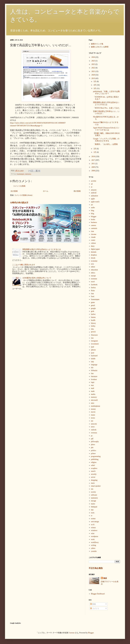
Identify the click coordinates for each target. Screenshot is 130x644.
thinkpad (94, 507)
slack (93, 483)
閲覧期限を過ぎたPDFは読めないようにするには (42, 249)
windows (94, 530)
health (93, 320)
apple (93, 199)
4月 (95, 85)
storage (93, 501)
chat (92, 231)
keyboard (94, 356)
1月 (95, 152)
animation (94, 196)
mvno (93, 418)
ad (92, 184)
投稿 (93, 604)
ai (92, 187)
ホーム (46, 191)
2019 (93, 78)
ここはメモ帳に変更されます (24, 265)
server (93, 477)
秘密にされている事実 (100, 47)
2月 (95, 149)
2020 (93, 75)
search (93, 471)
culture (93, 243)
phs (92, 448)
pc (92, 436)
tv (92, 516)
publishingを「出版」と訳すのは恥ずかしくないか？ (106, 92)
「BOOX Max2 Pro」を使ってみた (106, 108)
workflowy (95, 542)
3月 (95, 88)
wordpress (95, 536)
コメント (95, 608)
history (93, 323)
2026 (93, 57)
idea (92, 329)
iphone (93, 350)
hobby (93, 326)
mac (92, 385)
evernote (94, 279)
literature (94, 376)
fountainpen (20, 174)
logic (93, 382)
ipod (93, 353)
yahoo (93, 548)
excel (93, 282)
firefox (93, 288)
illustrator (94, 335)
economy (94, 261)
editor (93, 267)
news (93, 427)
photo (93, 445)
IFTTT (93, 332)
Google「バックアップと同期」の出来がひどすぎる (106, 140)
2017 (93, 160)
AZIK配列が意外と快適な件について (37, 278)
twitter (93, 519)
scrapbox (94, 468)
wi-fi (93, 525)
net (92, 421)
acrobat (94, 181)
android (94, 193)
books (93, 220)
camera (93, 225)
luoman (72, 633)
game (93, 302)
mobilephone (96, 406)
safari (93, 465)
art (92, 205)
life (92, 368)
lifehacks (94, 370)
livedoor (94, 379)
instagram (94, 341)
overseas (94, 433)
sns (92, 489)
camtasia (94, 228)
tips (92, 510)
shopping (94, 480)
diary (93, 246)
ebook (93, 258)
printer (93, 454)
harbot (93, 314)
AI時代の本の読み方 (19, 203)
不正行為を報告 (96, 568)
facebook (94, 285)
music (93, 415)
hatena (93, 317)
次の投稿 (14, 191)
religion (94, 462)
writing (93, 545)
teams (93, 504)
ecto (92, 264)
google (93, 308)
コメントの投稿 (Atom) (23, 195)
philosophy (95, 442)
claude (93, 237)
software (94, 495)
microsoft (94, 400)
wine (93, 533)
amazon (94, 190)
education (94, 270)
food (93, 296)
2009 (93, 167)
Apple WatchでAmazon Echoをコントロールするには (106, 129)
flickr (93, 291)
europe (93, 276)
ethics (93, 273)
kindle (93, 359)
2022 (93, 68)
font (92, 294)
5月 (95, 81)
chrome (94, 234)
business (94, 222)
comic (93, 240)
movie (93, 412)
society (93, 492)
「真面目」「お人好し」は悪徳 (105, 144)
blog (93, 214)
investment (95, 344)
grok (93, 311)
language (94, 365)
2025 (93, 61)
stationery (28, 174)
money (93, 409)
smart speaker (96, 486)
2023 (93, 64)
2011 (93, 164)
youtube (94, 551)
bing (93, 211)
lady (92, 362)
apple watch (95, 202)
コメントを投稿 (19, 186)
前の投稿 (77, 191)
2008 (93, 171)
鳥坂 (105, 578)
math (93, 391)
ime (92, 338)
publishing (95, 459)
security (94, 474)
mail (93, 388)
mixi (93, 403)
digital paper (95, 249)
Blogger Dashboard (98, 594)
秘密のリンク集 (97, 44)
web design (95, 522)
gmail (93, 305)
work (93, 539)
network (94, 424)
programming (96, 456)
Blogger (91, 633)
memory (94, 397)
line (92, 373)
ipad (92, 347)
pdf (92, 439)
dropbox (94, 255)
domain (94, 252)
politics (94, 451)
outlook (94, 430)
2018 (93, 157)
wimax (93, 528)
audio (93, 208)
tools (93, 513)
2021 (93, 71)
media (93, 394)
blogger (94, 217)
